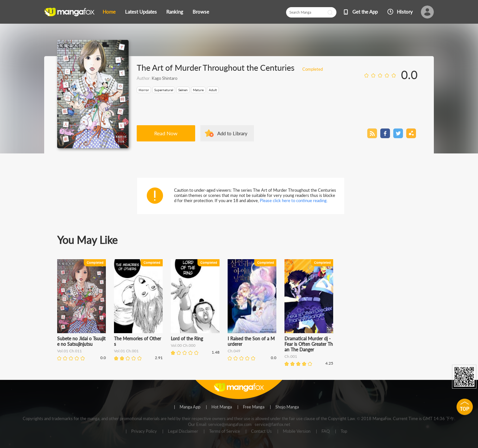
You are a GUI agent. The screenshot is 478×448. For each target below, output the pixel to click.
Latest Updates (141, 12)
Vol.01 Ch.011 (69, 351)
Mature (198, 90)
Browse (201, 12)
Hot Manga (222, 407)
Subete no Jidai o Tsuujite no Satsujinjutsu (81, 341)
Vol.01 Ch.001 (126, 351)
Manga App (190, 407)
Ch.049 (234, 351)
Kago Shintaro (164, 78)
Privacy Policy (144, 431)
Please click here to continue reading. (294, 200)
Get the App (365, 12)
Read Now (166, 133)
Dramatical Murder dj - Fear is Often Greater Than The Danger (309, 344)
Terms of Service (225, 431)
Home (109, 12)
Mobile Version (297, 431)
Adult (213, 90)
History (405, 12)
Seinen (183, 90)
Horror (144, 90)
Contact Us (261, 431)
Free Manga (254, 407)
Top (344, 431)
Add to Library (232, 133)
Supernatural (164, 90)
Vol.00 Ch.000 (183, 345)
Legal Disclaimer (183, 431)
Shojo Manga (287, 407)
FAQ (326, 431)
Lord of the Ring (187, 339)
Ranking (175, 12)
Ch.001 (291, 356)
